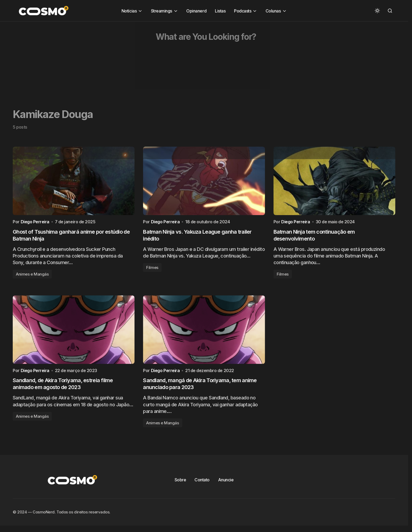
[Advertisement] (159, 59)
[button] (377, 11)
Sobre (180, 485)
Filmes (152, 270)
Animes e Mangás (32, 276)
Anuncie (226, 485)
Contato (202, 485)
